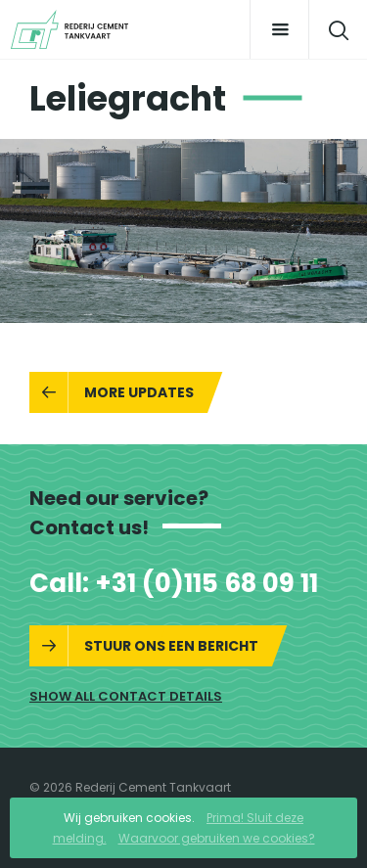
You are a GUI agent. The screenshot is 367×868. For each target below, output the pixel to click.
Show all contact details (126, 696)
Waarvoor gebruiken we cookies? (217, 838)
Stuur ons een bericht (171, 646)
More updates (139, 392)
